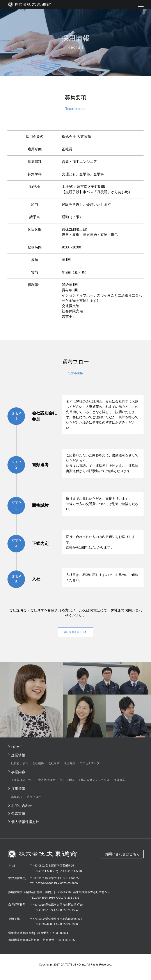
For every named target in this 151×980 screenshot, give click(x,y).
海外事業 (119, 784)
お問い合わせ (22, 810)
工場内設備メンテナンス (94, 784)
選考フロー (34, 801)
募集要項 (17, 801)
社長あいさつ (20, 767)
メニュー (141, 5)
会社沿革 (54, 767)
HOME (16, 751)
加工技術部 (67, 784)
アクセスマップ (90, 767)
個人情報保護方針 (25, 826)
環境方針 (69, 767)
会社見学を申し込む (76, 635)
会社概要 (38, 767)
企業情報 (18, 759)
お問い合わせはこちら (122, 858)
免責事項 (18, 818)
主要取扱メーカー (22, 784)
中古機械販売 (47, 784)
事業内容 (18, 776)
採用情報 (18, 793)
